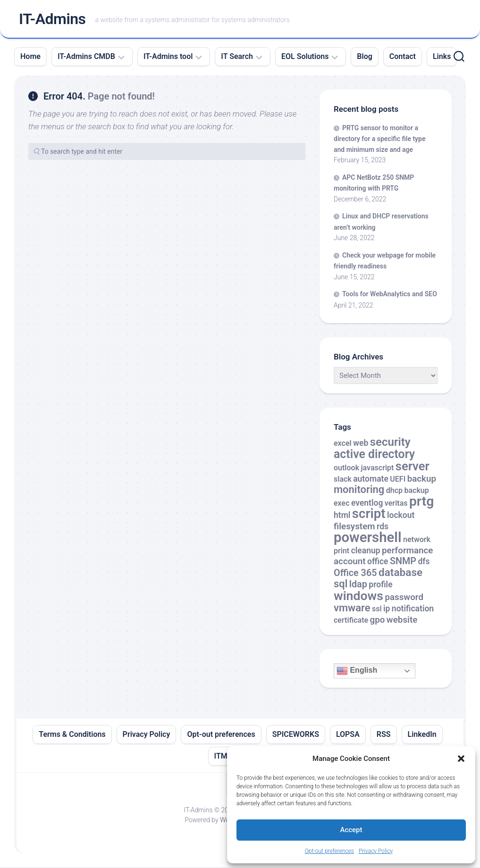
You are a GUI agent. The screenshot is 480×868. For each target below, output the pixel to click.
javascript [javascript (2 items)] (378, 468)
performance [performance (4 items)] (407, 551)
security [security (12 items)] (390, 442)
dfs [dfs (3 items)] (424, 562)
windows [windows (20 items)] (358, 596)
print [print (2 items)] (341, 551)
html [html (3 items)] (342, 516)
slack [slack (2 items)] (343, 480)
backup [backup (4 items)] (422, 479)
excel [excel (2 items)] (343, 444)
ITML (223, 756)
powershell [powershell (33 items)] (368, 538)
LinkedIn (422, 735)
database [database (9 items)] (400, 573)
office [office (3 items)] (378, 562)
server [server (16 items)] (413, 467)
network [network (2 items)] (417, 540)
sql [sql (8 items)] (341, 584)
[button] (461, 759)
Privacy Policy (376, 851)
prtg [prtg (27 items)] (421, 502)
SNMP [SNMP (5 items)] (403, 562)
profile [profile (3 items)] (380, 585)
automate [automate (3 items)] (371, 479)
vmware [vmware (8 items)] (352, 608)
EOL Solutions (305, 57)
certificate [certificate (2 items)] (351, 621)
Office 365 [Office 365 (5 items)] (355, 573)
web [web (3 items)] (361, 443)
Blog (364, 57)
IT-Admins (52, 19)
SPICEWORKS (296, 735)
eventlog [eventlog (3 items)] (367, 503)
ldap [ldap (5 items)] (358, 585)
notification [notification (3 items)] (413, 609)
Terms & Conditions (72, 735)
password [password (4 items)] (404, 598)
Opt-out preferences (329, 851)
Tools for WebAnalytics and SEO (390, 294)
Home (30, 57)
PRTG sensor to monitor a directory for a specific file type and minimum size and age (379, 139)
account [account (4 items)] (350, 562)
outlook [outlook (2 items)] (346, 468)
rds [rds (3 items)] (383, 527)
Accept (351, 830)
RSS (384, 735)
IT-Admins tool (168, 57)
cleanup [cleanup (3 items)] (366, 551)
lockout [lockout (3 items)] (401, 516)
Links (442, 57)
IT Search (237, 57)
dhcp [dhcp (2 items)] (394, 491)
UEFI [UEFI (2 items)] (398, 480)
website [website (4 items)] (402, 620)
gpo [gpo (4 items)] (378, 620)
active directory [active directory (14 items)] (374, 455)
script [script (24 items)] (369, 514)
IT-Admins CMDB (86, 57)
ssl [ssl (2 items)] (377, 609)
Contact (403, 57)
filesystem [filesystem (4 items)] (354, 527)
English (357, 671)
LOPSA (348, 735)
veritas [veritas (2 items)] (396, 504)
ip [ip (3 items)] (387, 609)
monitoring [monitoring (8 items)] (359, 490)
